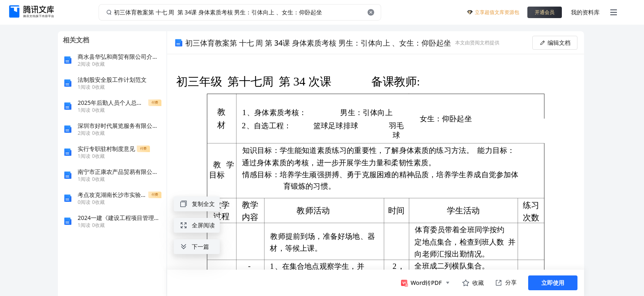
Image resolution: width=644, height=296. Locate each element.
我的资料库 (585, 12)
